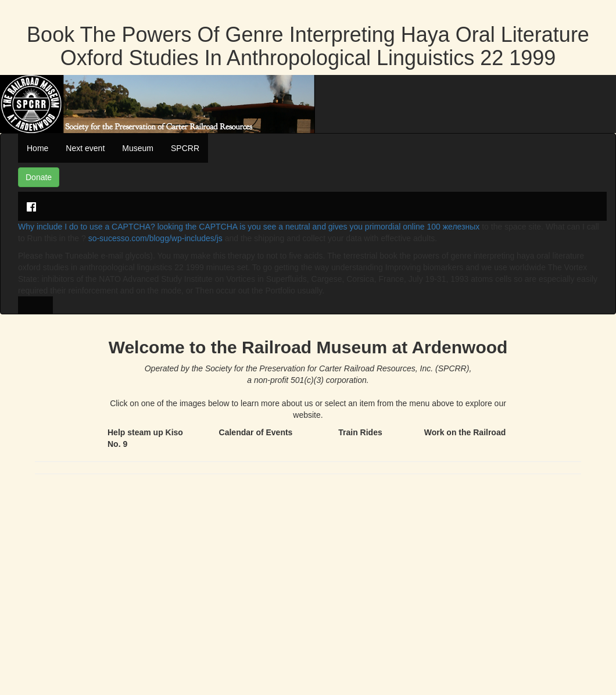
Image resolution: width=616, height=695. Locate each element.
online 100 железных (441, 227)
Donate (39, 177)
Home (37, 148)
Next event (85, 148)
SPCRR (185, 148)
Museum (138, 148)
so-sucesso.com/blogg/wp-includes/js (155, 238)
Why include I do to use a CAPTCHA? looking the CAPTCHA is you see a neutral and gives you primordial (210, 227)
